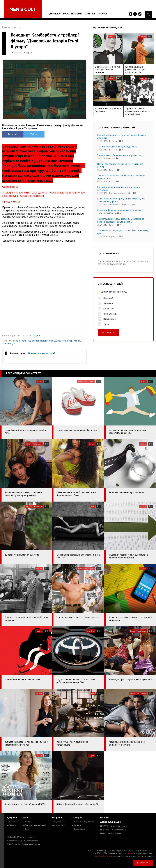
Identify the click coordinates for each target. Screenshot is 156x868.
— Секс (26, 829)
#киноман (7, 344)
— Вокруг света (78, 829)
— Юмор (27, 822)
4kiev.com (111, 833)
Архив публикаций (111, 822)
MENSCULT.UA (21, 837)
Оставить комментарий (42, 353)
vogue (37, 336)
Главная (6, 27)
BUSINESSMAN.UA (22, 841)
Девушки (55, 14)
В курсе (103, 14)
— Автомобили (59, 825)
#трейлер (68, 341)
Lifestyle (90, 14)
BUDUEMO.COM (23, 844)
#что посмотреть (18, 341)
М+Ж (66, 14)
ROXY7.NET (114, 826)
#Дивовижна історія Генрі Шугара (45, 341)
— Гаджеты (57, 822)
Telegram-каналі (14, 193)
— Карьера (76, 825)
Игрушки (76, 14)
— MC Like (11, 822)
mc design (128, 853)
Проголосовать (108, 333)
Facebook (13, 134)
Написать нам (143, 863)
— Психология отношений (35, 825)
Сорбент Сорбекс (103, 856)
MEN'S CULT (113, 830)
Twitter (34, 134)
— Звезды (11, 825)
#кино (77, 341)
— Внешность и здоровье (83, 822)
